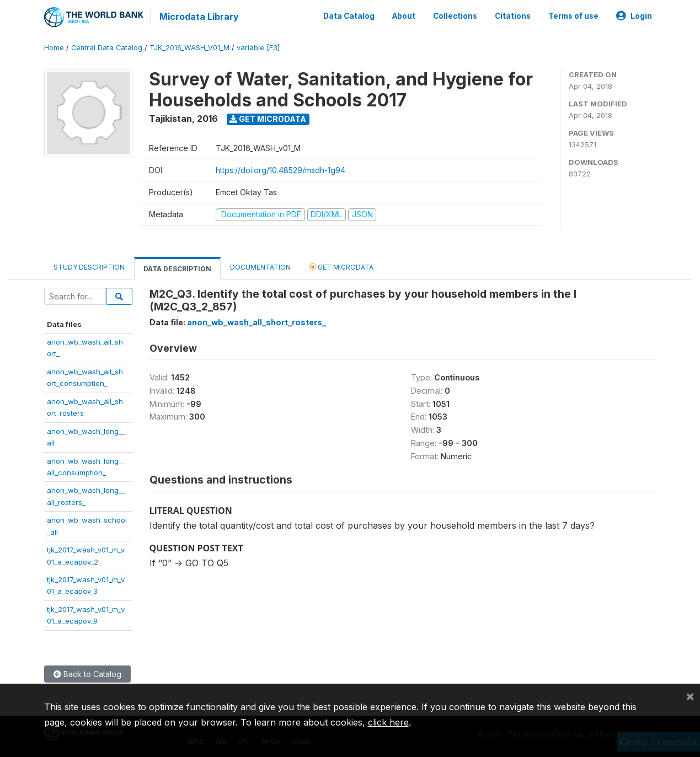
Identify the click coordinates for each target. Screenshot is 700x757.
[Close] (690, 696)
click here (388, 722)
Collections (455, 15)
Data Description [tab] (177, 268)
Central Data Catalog (107, 47)
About (404, 15)
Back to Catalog (87, 673)
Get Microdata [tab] (341, 265)
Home (54, 47)
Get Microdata (268, 118)
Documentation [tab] (260, 266)
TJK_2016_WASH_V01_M (189, 47)
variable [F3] (258, 47)
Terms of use (573, 15)
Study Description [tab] (89, 266)
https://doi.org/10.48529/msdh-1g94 (280, 169)
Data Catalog (349, 15)
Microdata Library (199, 17)
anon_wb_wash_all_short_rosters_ (257, 321)
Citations (513, 15)
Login (634, 15)
